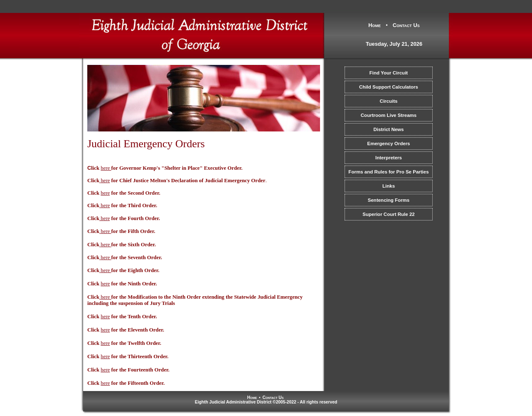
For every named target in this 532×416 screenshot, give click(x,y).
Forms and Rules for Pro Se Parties (388, 172)
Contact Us (406, 25)
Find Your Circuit (389, 73)
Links (389, 186)
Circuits (389, 101)
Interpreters (389, 158)
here (105, 181)
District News (389, 129)
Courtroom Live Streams (389, 115)
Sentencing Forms (389, 200)
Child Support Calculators (389, 87)
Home (374, 25)
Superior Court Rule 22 (388, 214)
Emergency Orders (388, 144)
